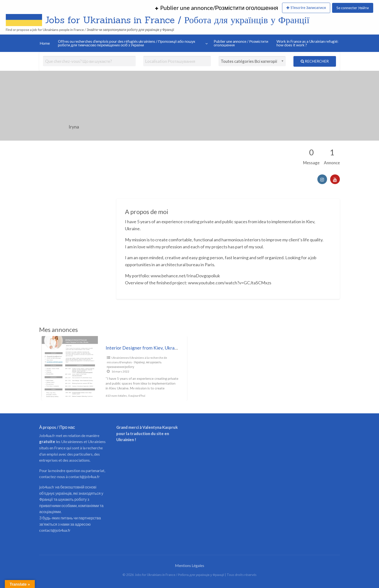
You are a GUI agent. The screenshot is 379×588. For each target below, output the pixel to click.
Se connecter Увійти (353, 8)
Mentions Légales (190, 565)
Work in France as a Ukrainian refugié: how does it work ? (307, 43)
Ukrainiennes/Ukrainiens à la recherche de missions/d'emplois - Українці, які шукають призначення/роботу (137, 362)
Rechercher (315, 61)
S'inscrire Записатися (308, 7)
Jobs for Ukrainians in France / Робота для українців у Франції (177, 20)
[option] (114, 368)
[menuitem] (217, 8)
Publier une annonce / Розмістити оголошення (241, 43)
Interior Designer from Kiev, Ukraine (143, 348)
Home (45, 43)
